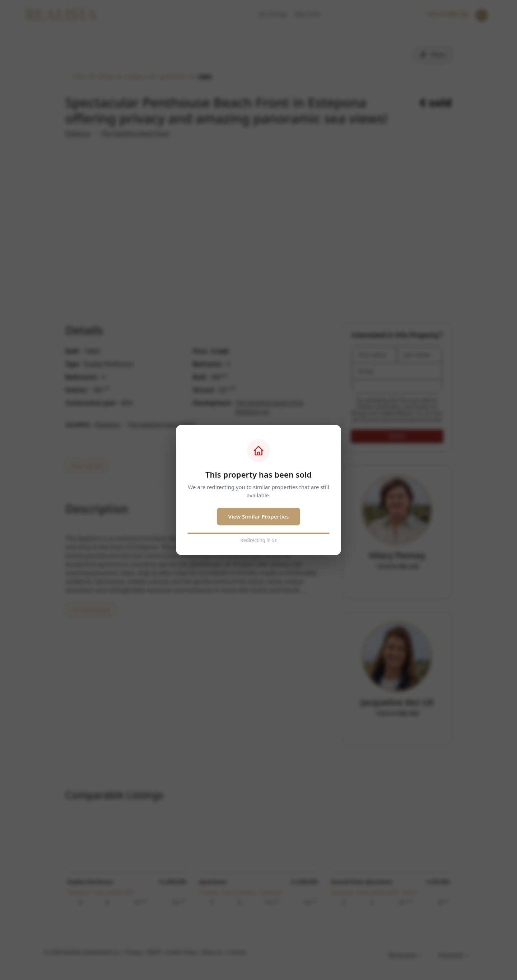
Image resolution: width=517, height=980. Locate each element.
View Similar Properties (259, 516)
